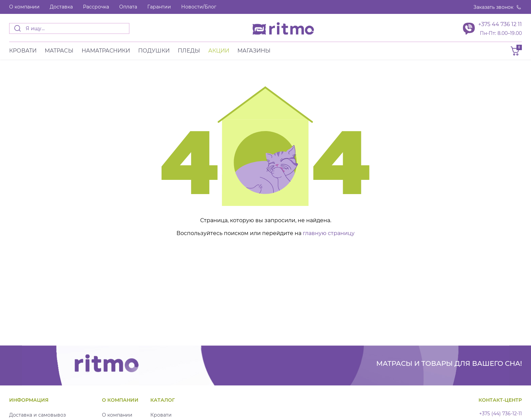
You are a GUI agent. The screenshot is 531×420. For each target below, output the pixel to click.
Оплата (128, 7)
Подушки (154, 51)
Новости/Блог (199, 7)
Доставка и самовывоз (37, 415)
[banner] (283, 28)
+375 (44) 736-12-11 (501, 414)
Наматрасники (106, 51)
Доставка (61, 7)
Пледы (189, 51)
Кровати (23, 51)
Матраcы (59, 51)
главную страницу (329, 233)
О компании (24, 7)
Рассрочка (96, 7)
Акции (219, 51)
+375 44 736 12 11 (500, 24)
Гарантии (159, 7)
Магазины (254, 51)
